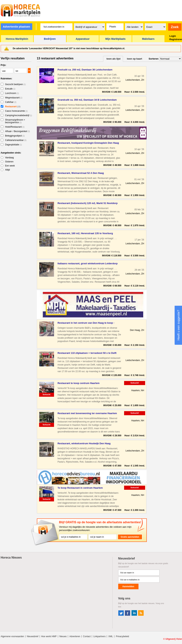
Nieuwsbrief (33, 636)
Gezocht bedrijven (15, 84)
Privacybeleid (122, 636)
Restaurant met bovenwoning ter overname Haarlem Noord (87, 413)
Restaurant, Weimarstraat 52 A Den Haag (81, 173)
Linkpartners (99, 636)
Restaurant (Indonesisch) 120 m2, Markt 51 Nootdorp (88, 203)
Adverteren (75, 636)
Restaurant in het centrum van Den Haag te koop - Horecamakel (86, 323)
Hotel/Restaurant (15, 127)
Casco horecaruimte (16, 111)
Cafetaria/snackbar (16, 140)
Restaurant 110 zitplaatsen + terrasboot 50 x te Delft (87, 353)
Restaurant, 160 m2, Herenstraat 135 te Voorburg (85, 233)
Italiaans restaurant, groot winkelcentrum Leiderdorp (88, 263)
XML (111, 636)
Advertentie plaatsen (16, 27)
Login (173, 36)
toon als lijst (114, 59)
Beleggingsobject (15, 136)
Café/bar (11, 102)
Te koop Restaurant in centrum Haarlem (80, 488)
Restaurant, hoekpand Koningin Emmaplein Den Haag (88, 143)
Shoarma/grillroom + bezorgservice (15, 121)
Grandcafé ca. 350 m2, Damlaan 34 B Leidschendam (87, 100)
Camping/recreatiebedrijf (19, 115)
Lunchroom (12, 93)
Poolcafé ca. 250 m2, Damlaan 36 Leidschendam (85, 70)
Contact (87, 636)
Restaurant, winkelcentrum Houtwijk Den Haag (84, 443)
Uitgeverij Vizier (174, 639)
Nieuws (63, 636)
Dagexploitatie (14, 145)
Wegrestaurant (14, 98)
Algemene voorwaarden (12, 636)
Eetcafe (10, 89)
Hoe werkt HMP (49, 636)
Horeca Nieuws (11, 558)
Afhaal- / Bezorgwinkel (18, 131)
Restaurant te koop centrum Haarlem (79, 383)
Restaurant (13, 107)
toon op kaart (134, 59)
